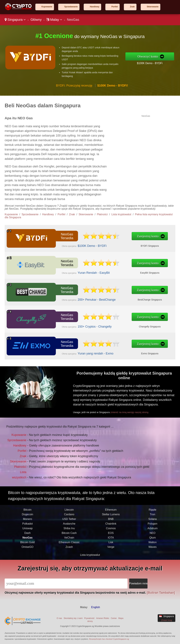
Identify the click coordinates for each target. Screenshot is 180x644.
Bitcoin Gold (27, 558)
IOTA (111, 554)
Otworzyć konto (148, 56)
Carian (114, 618)
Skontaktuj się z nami (73, 618)
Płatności (102, 214)
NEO (153, 549)
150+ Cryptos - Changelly (76, 324)
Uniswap (27, 544)
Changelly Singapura (110, 324)
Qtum (152, 554)
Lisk (111, 558)
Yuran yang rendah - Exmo (77, 351)
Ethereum (111, 526)
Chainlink (111, 540)
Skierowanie (153, 7)
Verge (111, 563)
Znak (132, 7)
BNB (111, 535)
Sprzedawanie (71, 7)
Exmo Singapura (110, 351)
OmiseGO (27, 563)
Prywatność (89, 618)
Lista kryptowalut (121, 214)
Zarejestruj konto (109, 237)
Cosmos (111, 544)
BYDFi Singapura (110, 243)
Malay (54, 20)
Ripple (152, 526)
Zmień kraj (166, 620)
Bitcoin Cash (69, 549)
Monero (27, 535)
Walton (152, 558)
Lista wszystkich (30, 466)
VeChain (69, 554)
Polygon (152, 540)
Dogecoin (27, 530)
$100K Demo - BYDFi (150, 63)
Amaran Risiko (103, 618)
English (95, 607)
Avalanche (69, 540)
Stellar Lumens (111, 530)
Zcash (69, 563)
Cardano (69, 530)
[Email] (66, 584)
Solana (152, 535)
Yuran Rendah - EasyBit (76, 270)
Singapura (15, 20)
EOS (111, 549)
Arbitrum (152, 544)
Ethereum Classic (69, 558)
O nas (59, 618)
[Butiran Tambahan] (161, 593)
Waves (152, 563)
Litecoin (69, 526)
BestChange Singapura (110, 297)
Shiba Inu (69, 544)
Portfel (115, 7)
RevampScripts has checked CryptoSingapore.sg (109, 639)
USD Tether (69, 535)
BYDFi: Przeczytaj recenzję (74, 86)
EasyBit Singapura (110, 270)
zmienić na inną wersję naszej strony (143, 404)
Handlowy (95, 7)
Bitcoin (27, 526)
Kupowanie (47, 7)
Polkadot (27, 540)
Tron (152, 530)
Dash (27, 549)
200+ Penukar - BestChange (78, 297)
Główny (36, 20)
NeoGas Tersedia (60, 237)
